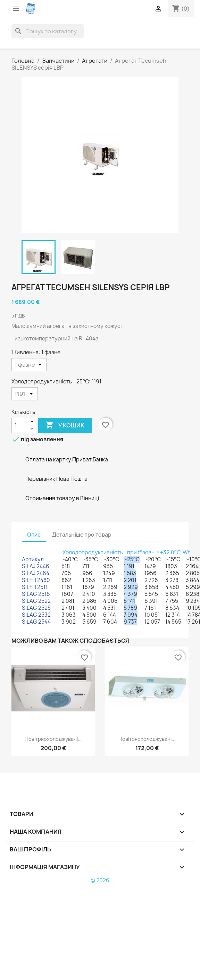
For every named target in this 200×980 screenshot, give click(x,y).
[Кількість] (20, 425)
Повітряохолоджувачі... (53, 739)
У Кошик (65, 425)
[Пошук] (48, 31)
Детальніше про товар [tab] (82, 535)
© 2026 (100, 880)
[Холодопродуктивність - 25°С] (25, 394)
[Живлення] (29, 365)
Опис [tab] (34, 535)
